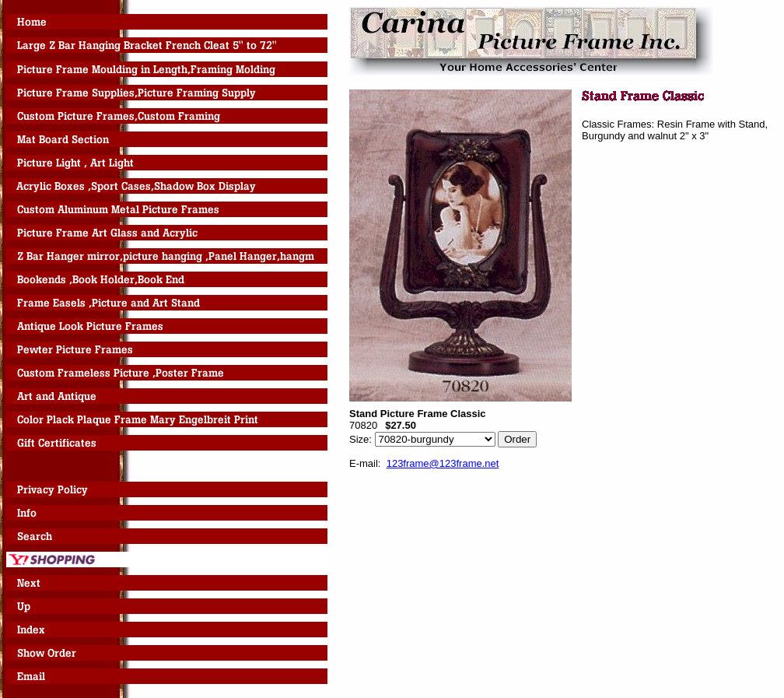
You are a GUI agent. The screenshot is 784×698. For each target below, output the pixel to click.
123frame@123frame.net (443, 463)
